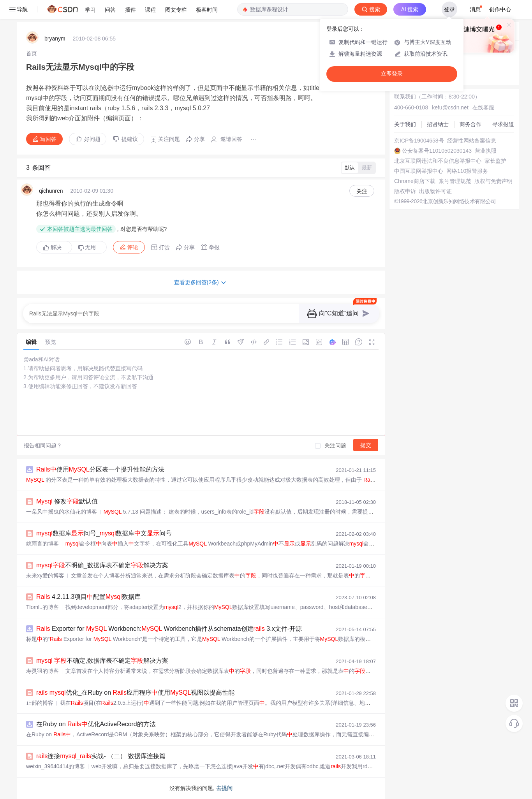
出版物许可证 (435, 191)
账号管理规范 (455, 181)
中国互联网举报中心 (419, 171)
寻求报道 (503, 124)
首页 (32, 53)
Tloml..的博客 (42, 607)
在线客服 (483, 107)
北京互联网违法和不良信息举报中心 (438, 161)
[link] (32, 53)
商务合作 (470, 124)
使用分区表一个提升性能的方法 (100, 469)
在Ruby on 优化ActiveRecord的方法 (96, 724)
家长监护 (495, 161)
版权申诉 (405, 191)
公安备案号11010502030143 (437, 151)
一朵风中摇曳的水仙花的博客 (62, 512)
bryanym (55, 39)
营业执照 (486, 151)
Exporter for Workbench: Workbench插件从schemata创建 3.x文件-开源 (169, 629)
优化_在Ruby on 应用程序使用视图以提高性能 (135, 693)
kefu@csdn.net (450, 107)
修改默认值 (67, 501)
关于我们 (405, 124)
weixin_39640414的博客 (55, 766)
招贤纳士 (438, 124)
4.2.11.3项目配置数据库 (88, 597)
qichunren (51, 191)
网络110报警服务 (467, 171)
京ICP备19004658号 (419, 141)
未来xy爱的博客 (45, 575)
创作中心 (500, 9)
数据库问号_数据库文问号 (104, 533)
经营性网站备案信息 (472, 141)
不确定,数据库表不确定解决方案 (102, 661)
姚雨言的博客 (42, 544)
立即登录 (392, 74)
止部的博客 (40, 703)
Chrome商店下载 (415, 181)
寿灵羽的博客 (42, 671)
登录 (449, 9)
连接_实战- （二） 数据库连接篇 (101, 756)
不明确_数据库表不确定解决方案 (102, 565)
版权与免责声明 (493, 181)
